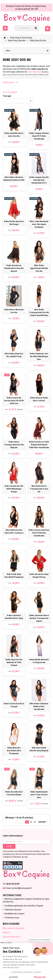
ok (9, 846)
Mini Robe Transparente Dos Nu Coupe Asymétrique (39, 312)
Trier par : (7, 96)
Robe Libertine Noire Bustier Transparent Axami (39, 618)
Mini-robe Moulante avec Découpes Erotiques (39, 224)
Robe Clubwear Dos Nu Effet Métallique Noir (39, 356)
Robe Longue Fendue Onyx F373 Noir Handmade (39, 136)
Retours (6, 932)
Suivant (43, 822)
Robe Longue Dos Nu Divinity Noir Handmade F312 (39, 180)
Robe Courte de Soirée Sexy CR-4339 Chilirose (14, 401)
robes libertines (34, 72)
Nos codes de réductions (14, 928)
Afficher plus (11, 82)
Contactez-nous (12, 918)
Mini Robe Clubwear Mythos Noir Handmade (39, 706)
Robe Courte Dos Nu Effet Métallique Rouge (14, 489)
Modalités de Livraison (15, 914)
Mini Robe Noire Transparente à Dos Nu (39, 489)
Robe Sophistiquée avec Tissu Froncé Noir (39, 795)
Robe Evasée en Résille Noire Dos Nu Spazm (14, 268)
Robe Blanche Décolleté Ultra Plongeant (14, 751)
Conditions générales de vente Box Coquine (24, 906)
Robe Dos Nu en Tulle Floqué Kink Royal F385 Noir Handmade (39, 445)
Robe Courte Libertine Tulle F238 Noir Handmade (39, 533)
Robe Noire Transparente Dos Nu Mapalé (14, 445)
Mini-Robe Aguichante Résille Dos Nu (39, 268)
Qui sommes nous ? (12, 937)
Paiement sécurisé (13, 910)
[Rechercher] (27, 28)
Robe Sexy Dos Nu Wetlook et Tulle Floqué (14, 662)
